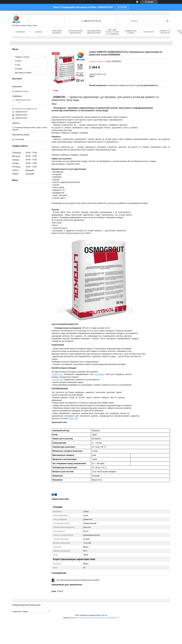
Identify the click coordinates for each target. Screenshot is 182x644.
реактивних (99, 374)
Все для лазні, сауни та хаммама (112, 32)
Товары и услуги (22, 57)
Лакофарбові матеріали (75, 32)
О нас (18, 65)
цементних (57, 374)
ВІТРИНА (122, 7)
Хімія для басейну (57, 32)
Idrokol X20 (73, 418)
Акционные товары (20, 611)
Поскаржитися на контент (87, 618)
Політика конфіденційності (109, 618)
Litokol (39, 32)
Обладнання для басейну (94, 32)
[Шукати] (168, 21)
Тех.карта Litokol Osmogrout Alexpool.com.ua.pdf (78, 580)
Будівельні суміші (131, 32)
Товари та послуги (165, 32)
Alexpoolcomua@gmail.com (26, 109)
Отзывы (19, 69)
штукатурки (58, 380)
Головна (20, 32)
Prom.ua (104, 615)
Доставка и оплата (23, 73)
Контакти (149, 32)
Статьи (18, 61)
